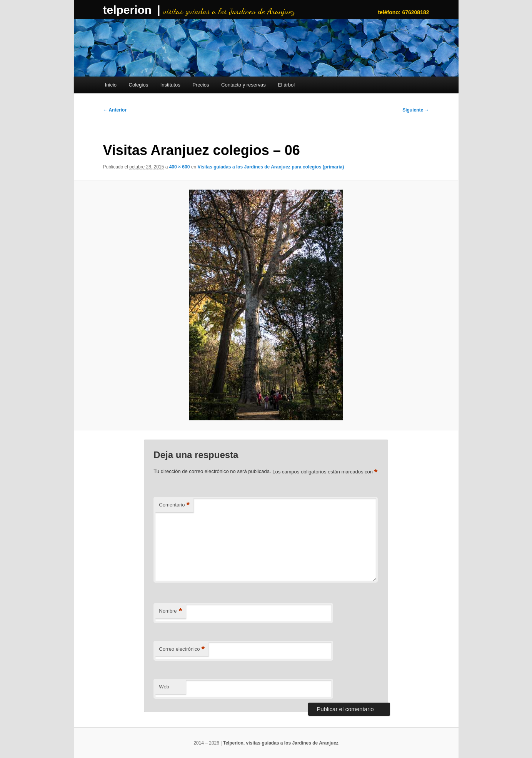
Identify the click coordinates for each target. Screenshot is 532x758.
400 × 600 (180, 167)
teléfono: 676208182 (403, 12)
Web (164, 687)
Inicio (111, 85)
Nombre (170, 611)
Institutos (170, 85)
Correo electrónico (182, 649)
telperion (128, 10)
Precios (201, 85)
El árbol (286, 85)
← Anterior (115, 110)
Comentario (174, 505)
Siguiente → (416, 110)
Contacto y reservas (243, 85)
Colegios (139, 85)
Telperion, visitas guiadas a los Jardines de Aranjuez (281, 743)
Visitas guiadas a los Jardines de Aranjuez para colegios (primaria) (271, 167)
